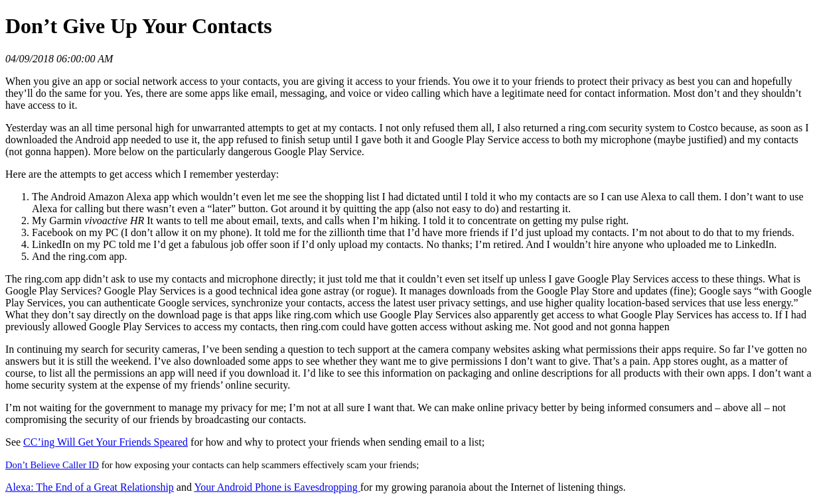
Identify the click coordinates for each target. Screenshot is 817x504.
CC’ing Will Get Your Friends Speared (106, 442)
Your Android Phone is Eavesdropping (277, 487)
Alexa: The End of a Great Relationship (90, 487)
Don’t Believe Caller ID (52, 465)
